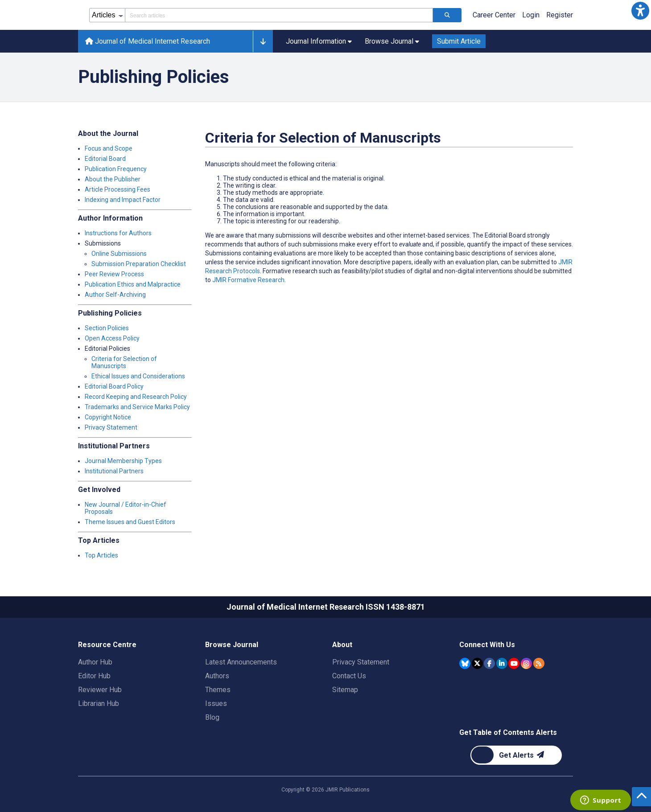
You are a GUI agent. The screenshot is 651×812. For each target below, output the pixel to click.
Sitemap (345, 690)
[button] (640, 11)
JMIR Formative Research (248, 280)
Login (531, 15)
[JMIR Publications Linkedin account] (502, 663)
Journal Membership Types (123, 461)
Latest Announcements (241, 662)
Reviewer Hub (100, 690)
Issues (216, 703)
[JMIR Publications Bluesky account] (465, 663)
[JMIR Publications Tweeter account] (477, 663)
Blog (212, 717)
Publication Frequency (116, 169)
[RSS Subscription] (539, 663)
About (342, 645)
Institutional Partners (114, 471)
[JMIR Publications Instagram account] (526, 663)
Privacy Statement (111, 427)
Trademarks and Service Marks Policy (137, 407)
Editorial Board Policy (114, 386)
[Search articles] (447, 15)
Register (560, 15)
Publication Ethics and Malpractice (133, 284)
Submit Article (459, 41)
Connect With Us (487, 645)
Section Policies (107, 328)
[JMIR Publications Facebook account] (489, 663)
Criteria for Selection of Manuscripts (124, 362)
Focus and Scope (109, 148)
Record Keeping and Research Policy (136, 397)
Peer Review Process (114, 274)
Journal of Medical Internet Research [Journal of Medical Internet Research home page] (148, 41)
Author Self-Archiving (115, 295)
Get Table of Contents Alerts (508, 732)
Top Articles (101, 555)
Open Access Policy (112, 338)
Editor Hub (94, 676)
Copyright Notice (108, 417)
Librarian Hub (99, 703)
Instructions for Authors (118, 233)
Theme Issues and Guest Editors (130, 522)
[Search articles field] (279, 15)
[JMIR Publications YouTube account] (514, 663)
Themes (218, 690)
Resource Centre (107, 645)
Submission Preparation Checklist (139, 264)
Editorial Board (105, 159)
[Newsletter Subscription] (516, 755)
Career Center (494, 15)
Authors (217, 676)
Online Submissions (119, 254)
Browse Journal (232, 645)
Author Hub (95, 662)
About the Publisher (113, 179)
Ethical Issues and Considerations (138, 376)
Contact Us (349, 676)
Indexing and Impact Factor (123, 200)
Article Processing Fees (117, 189)
